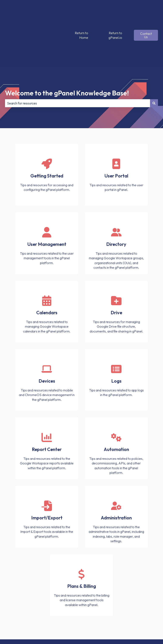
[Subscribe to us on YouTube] (155, 611)
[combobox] (78, 62)
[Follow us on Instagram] (136, 611)
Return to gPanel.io (115, 14)
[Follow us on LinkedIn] (145, 611)
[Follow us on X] (127, 611)
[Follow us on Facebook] (118, 611)
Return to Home (81, 14)
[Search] (154, 62)
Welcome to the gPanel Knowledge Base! (67, 52)
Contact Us (146, 15)
